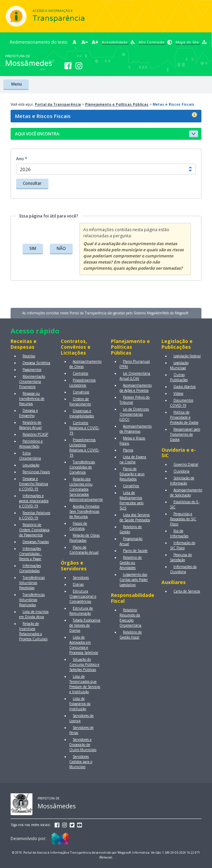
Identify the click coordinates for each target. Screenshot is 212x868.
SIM (33, 248)
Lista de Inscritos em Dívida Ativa (34, 614)
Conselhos (131, 486)
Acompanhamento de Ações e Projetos (136, 388)
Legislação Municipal (179, 365)
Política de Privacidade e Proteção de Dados (184, 417)
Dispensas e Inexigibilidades (82, 413)
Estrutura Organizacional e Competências (83, 596)
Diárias (78, 584)
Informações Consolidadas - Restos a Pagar (30, 554)
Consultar (32, 183)
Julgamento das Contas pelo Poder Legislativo (134, 580)
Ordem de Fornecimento (80, 401)
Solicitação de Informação (182, 481)
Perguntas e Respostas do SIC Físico (183, 519)
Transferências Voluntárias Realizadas (32, 600)
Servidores (81, 578)
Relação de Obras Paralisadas (84, 538)
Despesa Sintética (36, 363)
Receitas (29, 356)
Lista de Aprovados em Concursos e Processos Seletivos (84, 645)
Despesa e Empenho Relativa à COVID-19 (34, 484)
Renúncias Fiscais (36, 472)
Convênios (81, 392)
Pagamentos (32, 370)
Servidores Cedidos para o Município (81, 762)
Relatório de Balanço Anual (30, 425)
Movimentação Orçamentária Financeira (32, 381)
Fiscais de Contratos (78, 526)
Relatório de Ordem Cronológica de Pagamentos (34, 530)
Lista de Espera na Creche (133, 459)
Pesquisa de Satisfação (181, 557)
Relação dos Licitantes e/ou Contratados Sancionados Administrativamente (86, 489)
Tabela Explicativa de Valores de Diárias (85, 625)
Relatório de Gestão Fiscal (131, 635)
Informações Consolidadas (30, 568)
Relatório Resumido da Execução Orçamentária (130, 618)
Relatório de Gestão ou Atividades (131, 563)
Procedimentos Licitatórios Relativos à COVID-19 (84, 447)
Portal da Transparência (58, 104)
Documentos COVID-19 (182, 403)
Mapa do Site (191, 42)
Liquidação (31, 465)
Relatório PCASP (35, 434)
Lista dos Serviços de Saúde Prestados (135, 517)
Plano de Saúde (135, 551)
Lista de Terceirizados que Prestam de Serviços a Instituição (85, 684)
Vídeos (178, 393)
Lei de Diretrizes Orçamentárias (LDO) (134, 414)
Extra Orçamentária (30, 456)
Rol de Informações (179, 533)
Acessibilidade (118, 42)
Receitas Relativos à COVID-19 (35, 515)
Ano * (22, 159)
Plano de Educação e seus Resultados (132, 474)
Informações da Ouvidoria (183, 569)
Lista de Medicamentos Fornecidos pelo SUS (131, 500)
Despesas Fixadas (36, 542)
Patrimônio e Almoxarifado (31, 444)
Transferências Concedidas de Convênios (82, 467)
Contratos (80, 373)
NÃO (61, 248)
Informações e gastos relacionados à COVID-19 (34, 501)
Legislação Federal (187, 356)
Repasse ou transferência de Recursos (32, 399)
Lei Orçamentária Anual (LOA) (135, 376)
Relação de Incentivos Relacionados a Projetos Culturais (33, 631)
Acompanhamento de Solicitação (186, 492)
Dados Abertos (185, 387)
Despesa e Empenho (29, 413)
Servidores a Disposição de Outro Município (83, 745)
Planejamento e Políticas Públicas (117, 104)
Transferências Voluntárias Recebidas (32, 583)
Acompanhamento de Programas (136, 429)
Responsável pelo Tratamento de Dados (185, 434)
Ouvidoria (181, 471)
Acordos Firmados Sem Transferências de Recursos (84, 511)
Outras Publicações (179, 377)
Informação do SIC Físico (183, 545)
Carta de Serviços (187, 591)
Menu (16, 84)
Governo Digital (186, 464)
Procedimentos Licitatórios (82, 383)
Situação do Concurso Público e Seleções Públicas (84, 664)
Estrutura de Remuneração (81, 611)
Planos (128, 450)
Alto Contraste (155, 42)
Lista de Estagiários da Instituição (80, 704)
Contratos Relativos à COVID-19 (84, 428)
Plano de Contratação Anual (84, 550)
